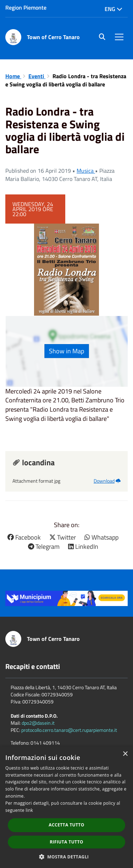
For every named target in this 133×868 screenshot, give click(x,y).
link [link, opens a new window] (29, 810)
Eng (113, 9)
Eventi (37, 76)
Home (13, 76)
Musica (86, 171)
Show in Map (66, 351)
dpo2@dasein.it (38, 723)
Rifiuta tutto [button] (66, 842)
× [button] (125, 754)
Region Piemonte (26, 7)
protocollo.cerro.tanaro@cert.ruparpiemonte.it (69, 730)
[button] (67, 856)
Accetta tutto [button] (66, 825)
